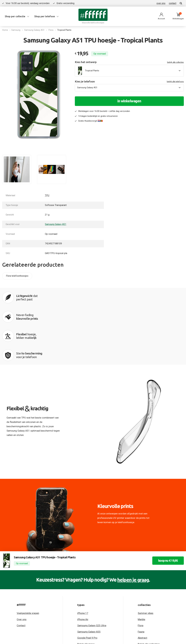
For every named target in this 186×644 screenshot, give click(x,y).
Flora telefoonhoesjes (17, 276)
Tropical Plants (65, 30)
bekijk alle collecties (175, 62)
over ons (161, 3)
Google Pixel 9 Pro (87, 582)
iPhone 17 (83, 557)
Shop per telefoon (45, 16)
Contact (21, 570)
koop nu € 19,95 (166, 505)
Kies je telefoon (129, 82)
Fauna (141, 576)
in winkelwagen (129, 101)
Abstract (142, 582)
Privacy (6, 610)
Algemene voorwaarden (26, 610)
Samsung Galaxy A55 (89, 576)
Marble (141, 563)
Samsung (17, 30)
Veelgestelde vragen (28, 557)
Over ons (22, 563)
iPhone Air (83, 563)
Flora (52, 30)
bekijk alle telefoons (175, 81)
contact (173, 3)
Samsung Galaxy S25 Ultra (92, 570)
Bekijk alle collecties (149, 588)
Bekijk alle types (86, 588)
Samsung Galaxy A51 (35, 30)
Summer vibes (146, 557)
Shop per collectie (15, 16)
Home (5, 30)
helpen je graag (133, 524)
